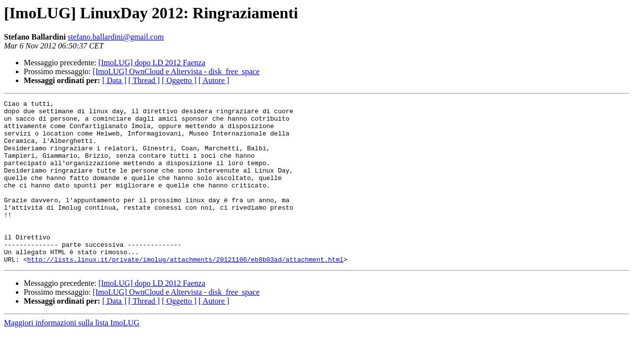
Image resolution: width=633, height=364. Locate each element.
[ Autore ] (214, 80)
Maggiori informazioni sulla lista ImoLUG (72, 355)
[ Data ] (114, 80)
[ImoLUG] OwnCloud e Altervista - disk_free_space (176, 71)
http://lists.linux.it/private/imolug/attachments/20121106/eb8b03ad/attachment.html (185, 292)
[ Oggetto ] (179, 80)
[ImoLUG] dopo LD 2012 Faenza (152, 63)
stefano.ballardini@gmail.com (116, 37)
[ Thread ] (144, 80)
